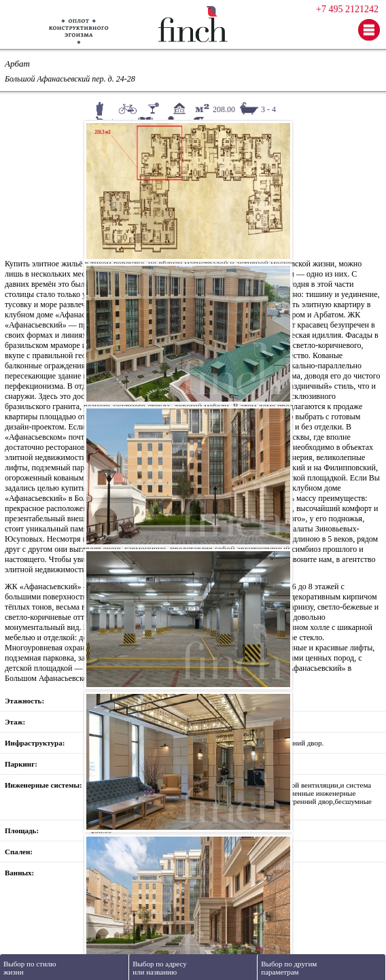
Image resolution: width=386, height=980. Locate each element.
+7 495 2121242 (347, 9)
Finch (193, 24)
